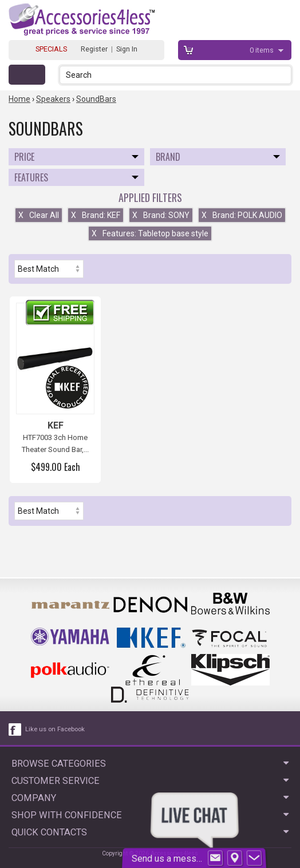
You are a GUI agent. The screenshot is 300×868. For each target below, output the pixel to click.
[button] (284, 75)
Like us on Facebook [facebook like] (55, 729)
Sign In (127, 49)
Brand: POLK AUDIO (242, 215)
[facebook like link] (15, 730)
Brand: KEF (96, 215)
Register (94, 49)
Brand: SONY (161, 215)
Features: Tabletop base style (150, 233)
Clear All (39, 215)
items (262, 50)
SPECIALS (51, 49)
